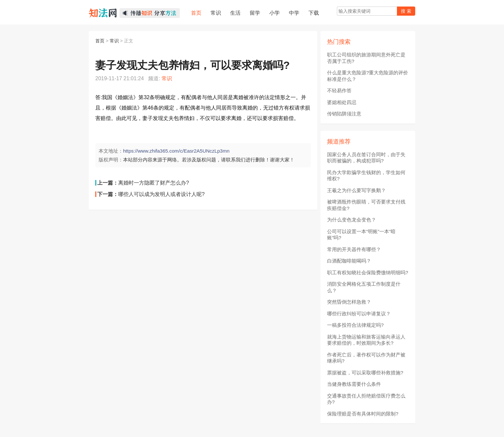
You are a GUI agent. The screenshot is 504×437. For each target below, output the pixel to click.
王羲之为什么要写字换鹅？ (356, 190)
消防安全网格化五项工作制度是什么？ (364, 287)
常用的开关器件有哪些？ (354, 249)
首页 (100, 41)
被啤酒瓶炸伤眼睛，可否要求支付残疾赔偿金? (366, 205)
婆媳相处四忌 (342, 102)
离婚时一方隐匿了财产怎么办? (154, 183)
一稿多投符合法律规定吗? (355, 325)
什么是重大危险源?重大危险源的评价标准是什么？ (368, 76)
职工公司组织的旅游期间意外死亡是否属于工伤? (366, 58)
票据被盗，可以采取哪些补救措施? (365, 373)
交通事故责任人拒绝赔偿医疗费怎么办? (366, 399)
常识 (114, 41)
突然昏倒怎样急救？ (349, 302)
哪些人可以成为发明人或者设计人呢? (161, 194)
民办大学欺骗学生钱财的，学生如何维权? (366, 176)
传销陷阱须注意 (344, 114)
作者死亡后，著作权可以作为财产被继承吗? (366, 358)
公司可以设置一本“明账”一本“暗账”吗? (361, 235)
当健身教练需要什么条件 (354, 384)
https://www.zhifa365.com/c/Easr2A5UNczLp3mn (176, 151)
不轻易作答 (339, 90)
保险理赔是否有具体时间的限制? (363, 414)
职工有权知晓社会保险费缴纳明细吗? (368, 272)
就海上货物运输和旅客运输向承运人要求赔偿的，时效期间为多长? (366, 340)
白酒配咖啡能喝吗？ (349, 261)
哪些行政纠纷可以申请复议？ (359, 314)
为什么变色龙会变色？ (352, 220)
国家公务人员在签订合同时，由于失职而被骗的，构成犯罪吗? (366, 158)
